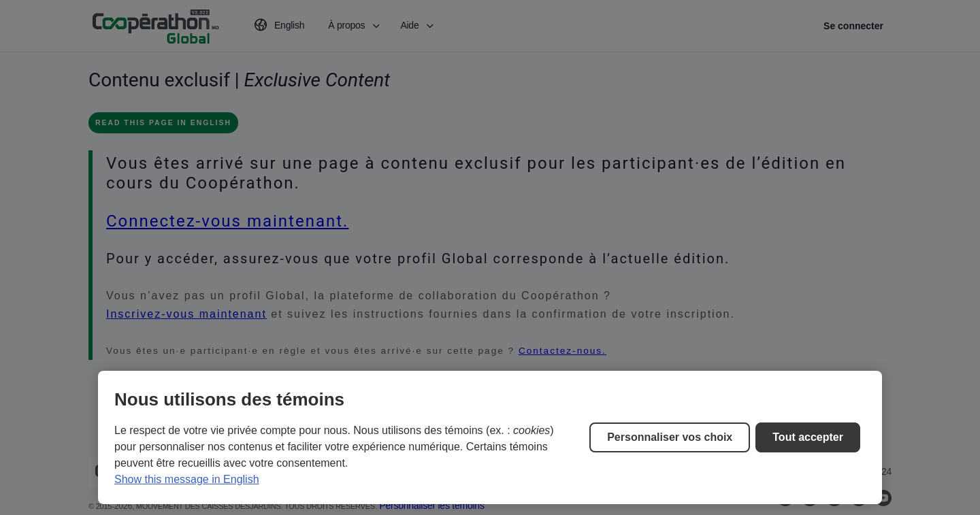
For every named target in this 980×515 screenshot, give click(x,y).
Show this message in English (187, 479)
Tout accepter (808, 437)
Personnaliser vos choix (670, 437)
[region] (490, 437)
